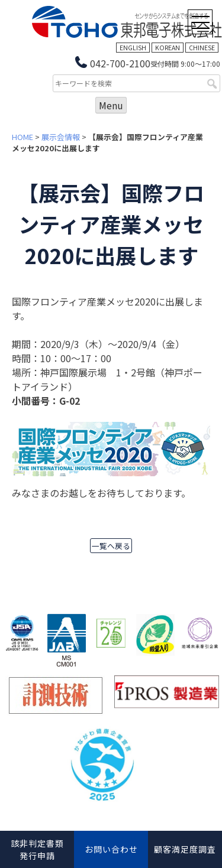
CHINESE (202, 48)
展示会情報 (61, 137)
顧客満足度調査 (185, 849)
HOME (22, 137)
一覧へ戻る (111, 546)
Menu (111, 105)
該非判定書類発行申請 (37, 849)
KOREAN (168, 48)
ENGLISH (133, 48)
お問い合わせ (111, 849)
